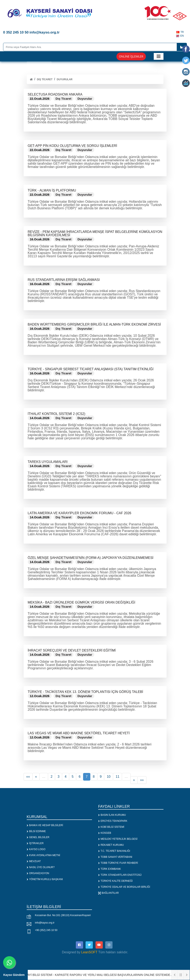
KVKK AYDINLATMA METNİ (44, 855)
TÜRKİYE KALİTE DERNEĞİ (116, 881)
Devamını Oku (42, 126)
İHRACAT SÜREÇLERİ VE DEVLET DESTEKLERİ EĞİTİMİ (72, 650)
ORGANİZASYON (38, 873)
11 (117, 777)
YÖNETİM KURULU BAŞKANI (45, 879)
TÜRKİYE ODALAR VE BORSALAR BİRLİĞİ (124, 887)
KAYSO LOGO (36, 849)
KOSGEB (105, 833)
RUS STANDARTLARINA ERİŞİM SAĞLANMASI (64, 280)
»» (142, 780)
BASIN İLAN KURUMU (112, 815)
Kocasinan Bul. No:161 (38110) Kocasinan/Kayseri (63, 915)
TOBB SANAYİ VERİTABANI (115, 857)
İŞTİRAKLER (35, 843)
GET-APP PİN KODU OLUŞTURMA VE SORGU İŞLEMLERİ (73, 146)
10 (109, 777)
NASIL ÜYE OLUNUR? (41, 867)
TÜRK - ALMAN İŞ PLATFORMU (52, 190)
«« (28, 777)
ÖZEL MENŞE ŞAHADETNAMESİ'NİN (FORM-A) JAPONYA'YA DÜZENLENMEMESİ (91, 558)
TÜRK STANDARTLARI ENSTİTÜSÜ (120, 875)
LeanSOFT (89, 952)
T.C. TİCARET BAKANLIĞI (114, 851)
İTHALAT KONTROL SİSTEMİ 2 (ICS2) (57, 414)
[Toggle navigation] (159, 56)
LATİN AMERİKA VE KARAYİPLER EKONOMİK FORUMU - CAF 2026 (80, 513)
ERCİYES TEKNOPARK (113, 821)
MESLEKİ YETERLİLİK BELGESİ (118, 839)
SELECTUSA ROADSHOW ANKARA (55, 94)
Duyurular (65, 79)
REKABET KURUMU (111, 845)
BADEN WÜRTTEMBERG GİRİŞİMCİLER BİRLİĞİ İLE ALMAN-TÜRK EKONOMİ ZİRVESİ (94, 324)
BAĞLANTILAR (109, 893)
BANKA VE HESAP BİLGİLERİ (45, 825)
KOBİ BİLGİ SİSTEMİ (111, 827)
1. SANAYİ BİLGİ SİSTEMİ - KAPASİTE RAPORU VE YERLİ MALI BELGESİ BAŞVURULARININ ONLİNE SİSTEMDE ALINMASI (102, 975)
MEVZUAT (34, 861)
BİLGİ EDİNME (36, 831)
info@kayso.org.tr (45, 923)
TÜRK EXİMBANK (110, 869)
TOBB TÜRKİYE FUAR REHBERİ (118, 863)
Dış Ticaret (45, 79)
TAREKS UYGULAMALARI (48, 462)
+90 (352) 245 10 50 (46, 930)
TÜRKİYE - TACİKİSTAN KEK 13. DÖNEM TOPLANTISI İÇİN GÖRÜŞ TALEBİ (85, 692)
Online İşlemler (131, 56)
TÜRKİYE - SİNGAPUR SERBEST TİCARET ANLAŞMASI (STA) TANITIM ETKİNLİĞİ (91, 369)
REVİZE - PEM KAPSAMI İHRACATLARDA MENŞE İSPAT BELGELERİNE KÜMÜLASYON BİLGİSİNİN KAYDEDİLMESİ (95, 233)
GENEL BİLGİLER (38, 837)
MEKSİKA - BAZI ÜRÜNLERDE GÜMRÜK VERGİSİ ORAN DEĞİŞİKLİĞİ (82, 602)
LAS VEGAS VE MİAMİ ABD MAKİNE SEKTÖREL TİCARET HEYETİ (79, 733)
